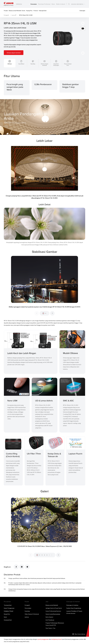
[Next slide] (83, 23)
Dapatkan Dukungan (56, 65)
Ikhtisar (10, 64)
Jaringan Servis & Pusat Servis (54, 608)
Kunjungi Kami (8, 620)
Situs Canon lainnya (80, 634)
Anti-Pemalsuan (50, 620)
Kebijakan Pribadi (8, 611)
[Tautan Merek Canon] (9, 4)
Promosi (36, 10)
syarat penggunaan (43, 639)
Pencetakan (28, 608)
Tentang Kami (8, 605)
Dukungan (82, 10)
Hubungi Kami (43, 10)
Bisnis (53, 4)
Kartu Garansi (49, 617)
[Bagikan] (16, 567)
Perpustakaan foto (68, 65)
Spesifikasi (21, 64)
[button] (43, 313)
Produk (6, 10)
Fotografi (27, 605)
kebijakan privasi (56, 639)
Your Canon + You (50, 628)
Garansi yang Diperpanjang (53, 614)
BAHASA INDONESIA (77, 4)
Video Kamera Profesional (32, 614)
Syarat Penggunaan (9, 608)
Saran (5, 617)
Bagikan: (7, 567)
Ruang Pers (29, 10)
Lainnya (27, 617)
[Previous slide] (83, 53)
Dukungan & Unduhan (72, 605)
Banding (33, 64)
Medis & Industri (61, 4)
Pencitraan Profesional (44, 4)
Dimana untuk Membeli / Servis (17, 10)
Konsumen (34, 4)
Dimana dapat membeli (14, 53)
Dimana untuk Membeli (52, 605)
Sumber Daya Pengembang (74, 608)
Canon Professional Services (53, 611)
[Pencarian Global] (69, 4)
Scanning (27, 611)
